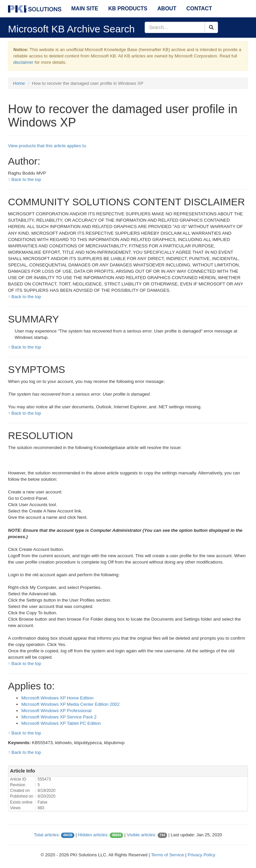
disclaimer (23, 62)
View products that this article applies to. (48, 146)
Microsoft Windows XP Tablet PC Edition (61, 723)
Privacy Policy (201, 855)
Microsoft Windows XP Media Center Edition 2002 (70, 704)
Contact (199, 9)
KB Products (128, 9)
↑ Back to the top (24, 179)
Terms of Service (167, 855)
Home (19, 83)
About (167, 9)
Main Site (85, 9)
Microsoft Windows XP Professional (56, 711)
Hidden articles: (93, 835)
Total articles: (47, 835)
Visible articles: (141, 835)
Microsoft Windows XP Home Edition (57, 698)
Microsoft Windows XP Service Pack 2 (59, 717)
